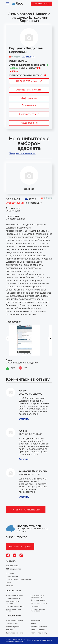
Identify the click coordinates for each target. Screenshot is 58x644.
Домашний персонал (39, 627)
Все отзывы (29, 106)
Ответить (24, 419)
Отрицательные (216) (29, 90)
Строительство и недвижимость (37, 596)
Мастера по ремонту (39, 633)
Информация (29, 98)
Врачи (33, 624)
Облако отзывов (19, 4)
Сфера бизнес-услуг (39, 603)
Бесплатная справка (20, 547)
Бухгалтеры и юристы (15, 633)
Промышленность (13, 599)
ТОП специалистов (13, 569)
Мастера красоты (38, 630)
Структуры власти (38, 600)
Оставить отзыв (29, 114)
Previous (8, 338)
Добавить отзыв (41, 4)
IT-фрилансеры (12, 624)
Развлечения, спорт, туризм (14, 610)
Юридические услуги (14, 621)
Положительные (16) (29, 81)
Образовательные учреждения (38, 610)
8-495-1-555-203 (17, 537)
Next (50, 338)
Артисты (9, 630)
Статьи (9, 583)
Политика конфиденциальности (18, 580)
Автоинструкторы (13, 627)
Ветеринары (36, 621)
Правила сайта (12, 577)
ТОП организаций (13, 566)
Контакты (10, 586)
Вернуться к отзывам (22, 153)
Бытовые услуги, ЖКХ (15, 606)
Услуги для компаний (14, 596)
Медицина (35, 606)
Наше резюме (29, 123)
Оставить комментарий (26, 510)
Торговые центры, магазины (13, 603)
